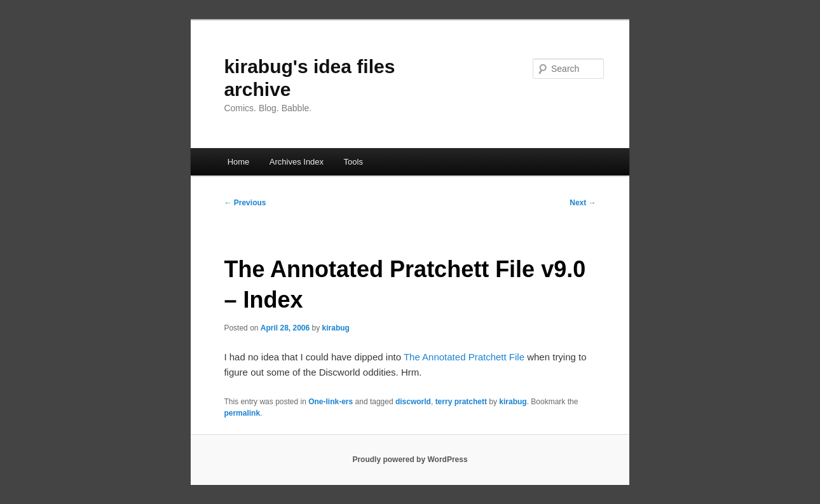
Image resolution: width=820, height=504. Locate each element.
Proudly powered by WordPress (410, 460)
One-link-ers (331, 402)
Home (239, 162)
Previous (245, 203)
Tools (353, 162)
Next (583, 203)
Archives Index (297, 162)
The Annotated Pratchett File (464, 357)
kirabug (336, 328)
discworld (413, 402)
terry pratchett (461, 402)
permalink (242, 413)
